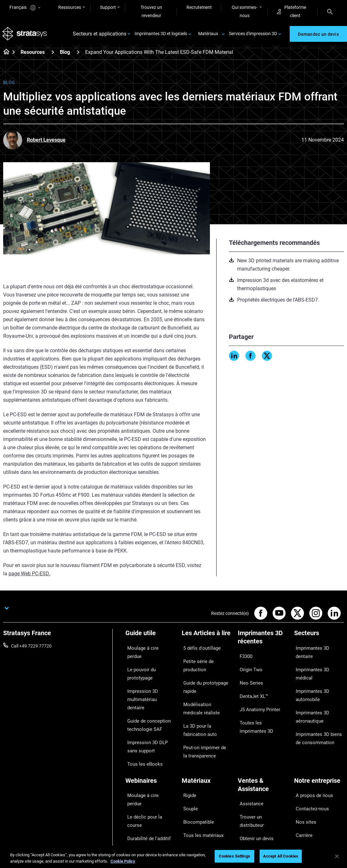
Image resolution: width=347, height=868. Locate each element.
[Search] (330, 11)
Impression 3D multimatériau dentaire (148, 680)
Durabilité (303, 803)
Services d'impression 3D (253, 35)
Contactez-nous (310, 766)
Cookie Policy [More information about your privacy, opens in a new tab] (123, 861)
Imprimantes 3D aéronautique (310, 690)
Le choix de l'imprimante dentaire (149, 806)
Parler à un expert (255, 792)
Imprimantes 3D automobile (310, 672)
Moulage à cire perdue (147, 649)
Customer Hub (252, 802)
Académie (304, 794)
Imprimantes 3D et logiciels (161, 35)
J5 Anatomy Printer (257, 695)
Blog (65, 56)
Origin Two (248, 667)
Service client (250, 811)
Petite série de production (207, 659)
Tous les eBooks (141, 729)
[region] (173, 857)
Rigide (188, 756)
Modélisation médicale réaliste (204, 690)
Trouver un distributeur (260, 774)
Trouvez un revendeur (151, 11)
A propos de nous (311, 756)
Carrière (302, 784)
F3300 (244, 658)
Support (108, 7)
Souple (188, 766)
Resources (33, 56)
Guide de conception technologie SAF (145, 698)
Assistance (249, 764)
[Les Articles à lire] (207, 639)
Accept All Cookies (281, 856)
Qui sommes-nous (245, 11)
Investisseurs (307, 812)
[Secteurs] (319, 639)
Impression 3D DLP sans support (149, 715)
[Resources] (53, 55)
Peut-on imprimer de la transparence (204, 724)
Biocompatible (196, 775)
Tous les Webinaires (145, 819)
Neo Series (248, 676)
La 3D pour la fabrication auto (206, 707)
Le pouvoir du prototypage (139, 663)
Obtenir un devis (254, 783)
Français (25, 8)
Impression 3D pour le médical (147, 788)
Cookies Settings (234, 856)
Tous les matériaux (200, 784)
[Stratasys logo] (26, 36)
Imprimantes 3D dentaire (318, 649)
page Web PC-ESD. (29, 577)
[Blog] (78, 55)
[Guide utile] (150, 639)
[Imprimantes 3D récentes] (263, 643)
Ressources (70, 7)
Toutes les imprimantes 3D (260, 708)
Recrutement (199, 7)
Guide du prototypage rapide (203, 672)
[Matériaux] (207, 746)
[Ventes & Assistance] (263, 750)
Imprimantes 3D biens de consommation (318, 707)
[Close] (337, 856)
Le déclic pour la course (148, 766)
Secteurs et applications (100, 36)
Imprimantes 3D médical (318, 659)
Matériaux (208, 35)
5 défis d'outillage (199, 649)
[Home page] (4, 56)
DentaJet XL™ (251, 686)
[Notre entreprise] (319, 746)
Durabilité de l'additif (145, 775)
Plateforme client (292, 11)
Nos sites (303, 775)
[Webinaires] (150, 746)
